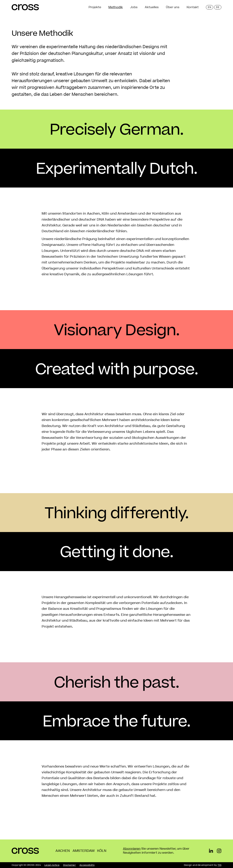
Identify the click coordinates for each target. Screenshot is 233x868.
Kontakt (193, 7)
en (210, 7)
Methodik (116, 7)
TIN (219, 865)
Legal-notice (52, 865)
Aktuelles (152, 7)
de (218, 7)
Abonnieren (132, 849)
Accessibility (87, 865)
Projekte (95, 7)
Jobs (134, 7)
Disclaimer (69, 865)
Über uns (173, 7)
